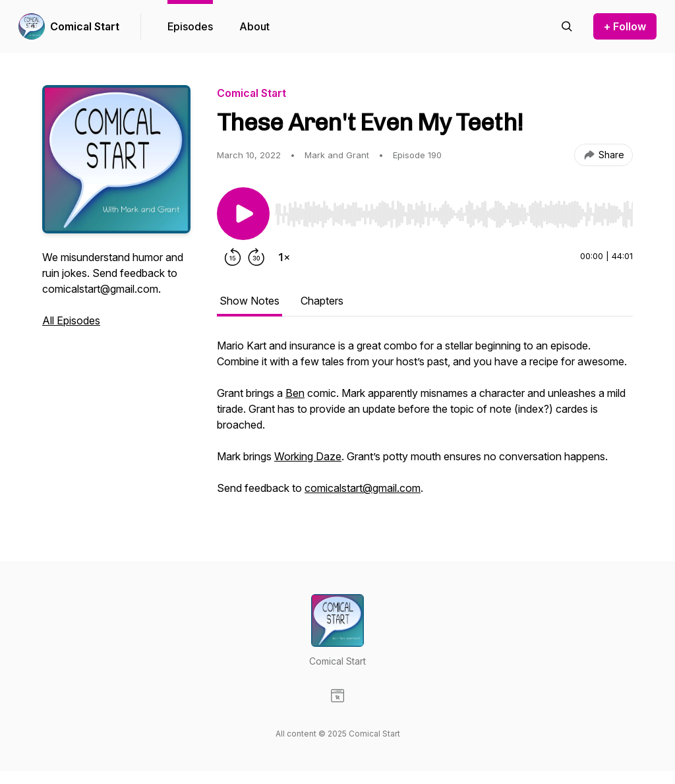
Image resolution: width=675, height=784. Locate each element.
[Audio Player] (454, 210)
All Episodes (71, 320)
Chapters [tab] (322, 301)
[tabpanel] (425, 423)
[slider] (454, 214)
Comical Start (85, 26)
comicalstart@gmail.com (363, 488)
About (254, 26)
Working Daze (308, 456)
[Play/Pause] (243, 214)
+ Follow (625, 26)
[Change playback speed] (284, 257)
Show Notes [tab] (249, 301)
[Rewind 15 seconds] (233, 257)
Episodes (190, 26)
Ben (295, 393)
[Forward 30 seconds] (256, 257)
